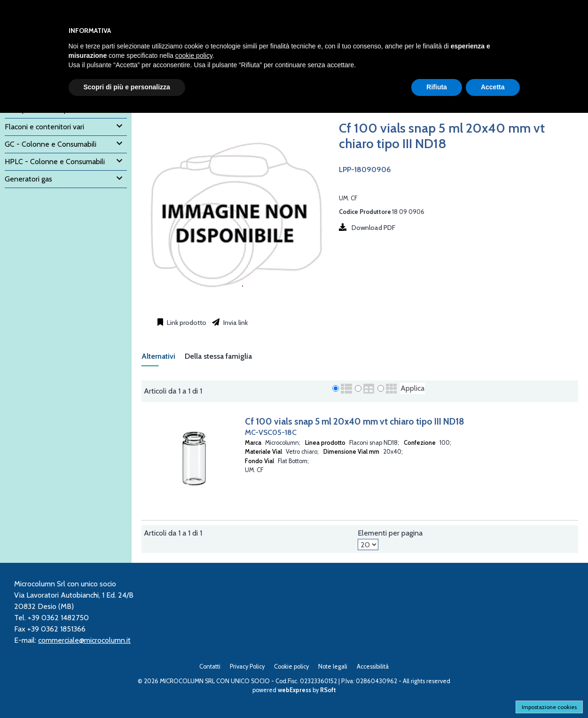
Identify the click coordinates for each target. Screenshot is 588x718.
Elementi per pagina (390, 533)
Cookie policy (291, 667)
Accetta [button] (493, 87)
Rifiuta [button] (437, 87)
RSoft (328, 690)
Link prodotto (186, 323)
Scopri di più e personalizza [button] (127, 87)
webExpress (294, 690)
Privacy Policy (247, 667)
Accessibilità (373, 667)
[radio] (336, 388)
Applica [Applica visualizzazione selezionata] (412, 388)
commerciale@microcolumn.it (84, 640)
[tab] (163, 359)
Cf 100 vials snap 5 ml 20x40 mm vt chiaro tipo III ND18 (355, 421)
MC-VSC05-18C (271, 432)
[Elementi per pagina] (368, 544)
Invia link (235, 323)
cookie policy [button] (194, 55)
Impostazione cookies (549, 707)
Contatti (210, 667)
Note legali (333, 667)
